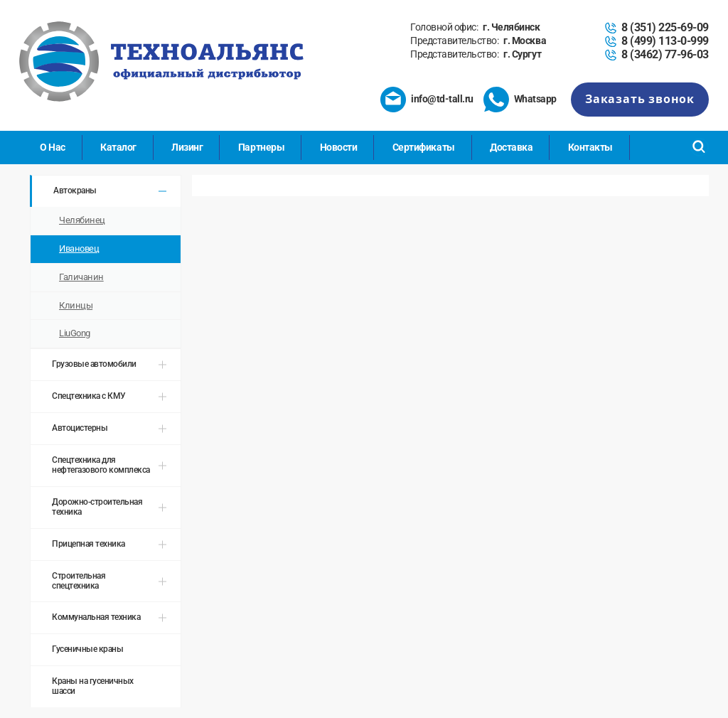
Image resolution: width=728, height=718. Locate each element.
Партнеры (261, 147)
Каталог (118, 147)
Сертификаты (424, 147)
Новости (339, 147)
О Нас (53, 147)
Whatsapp (535, 99)
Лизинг (187, 147)
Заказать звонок (640, 99)
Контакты (590, 147)
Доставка (511, 147)
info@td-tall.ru (442, 99)
